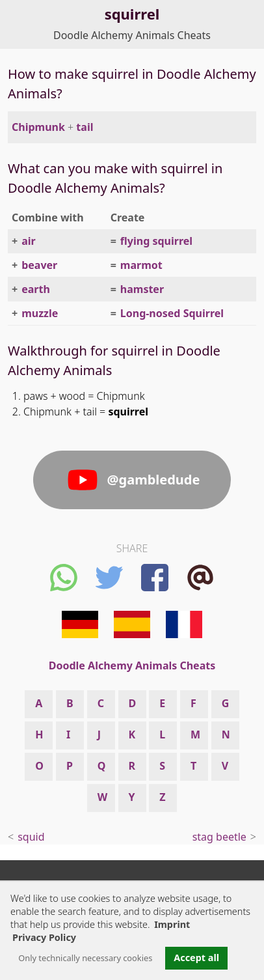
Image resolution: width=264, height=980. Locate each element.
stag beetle (219, 837)
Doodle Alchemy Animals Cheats (132, 35)
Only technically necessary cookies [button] (85, 958)
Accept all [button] (196, 958)
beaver (39, 265)
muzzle (40, 313)
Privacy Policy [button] (44, 937)
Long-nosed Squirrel (172, 313)
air (29, 241)
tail (85, 127)
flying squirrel (156, 241)
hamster (142, 289)
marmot (141, 265)
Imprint (172, 924)
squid (31, 837)
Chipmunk (38, 127)
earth (36, 289)
